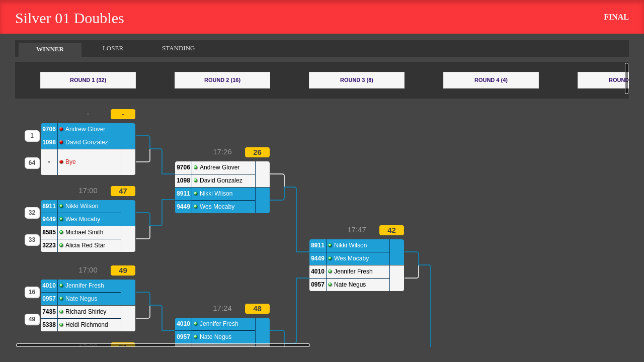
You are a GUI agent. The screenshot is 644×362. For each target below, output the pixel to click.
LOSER (113, 48)
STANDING (178, 48)
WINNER (50, 49)
